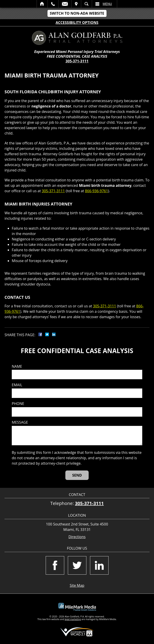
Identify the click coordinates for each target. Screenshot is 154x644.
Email (65, 4)
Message (20, 422)
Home (42, 4)
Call (53, 4)
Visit (76, 4)
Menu (107, 4)
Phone (18, 404)
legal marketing (73, 619)
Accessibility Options (77, 23)
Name (17, 367)
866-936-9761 (97, 191)
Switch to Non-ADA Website (77, 13)
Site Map (77, 585)
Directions (77, 537)
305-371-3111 (77, 61)
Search (86, 4)
